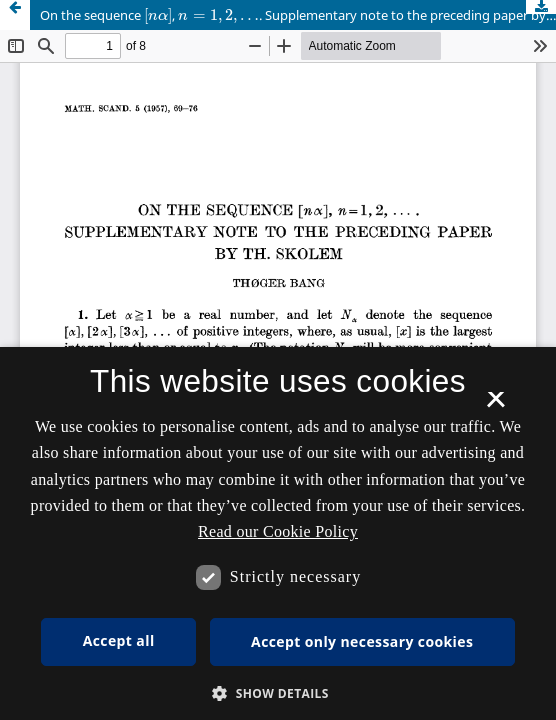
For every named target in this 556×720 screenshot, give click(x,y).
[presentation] (158, 15)
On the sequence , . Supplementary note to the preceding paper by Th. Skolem (298, 13)
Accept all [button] (119, 640)
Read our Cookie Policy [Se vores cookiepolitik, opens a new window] (278, 531)
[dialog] (278, 533)
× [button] (495, 406)
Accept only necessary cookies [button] (362, 641)
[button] (278, 693)
